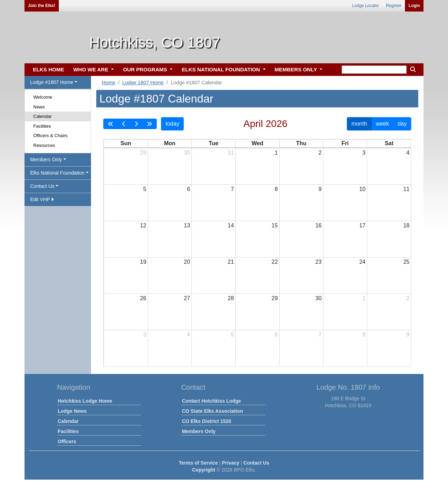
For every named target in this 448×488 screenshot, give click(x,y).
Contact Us (256, 463)
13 (187, 225)
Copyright (203, 470)
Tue (214, 143)
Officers (67, 441)
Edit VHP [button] (42, 199)
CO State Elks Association (213, 411)
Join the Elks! (42, 6)
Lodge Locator (366, 6)
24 (362, 262)
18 (406, 225)
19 (143, 262)
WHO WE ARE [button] (91, 69)
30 (187, 153)
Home (108, 83)
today (172, 124)
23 (318, 262)
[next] (136, 124)
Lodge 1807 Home (143, 83)
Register (394, 6)
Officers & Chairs (50, 136)
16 (318, 225)
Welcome (43, 97)
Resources (44, 145)
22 (275, 262)
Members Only (199, 431)
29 (143, 153)
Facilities (42, 126)
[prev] (124, 124)
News (39, 107)
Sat (389, 143)
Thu (301, 143)
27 (187, 298)
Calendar (43, 116)
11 (406, 189)
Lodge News (72, 411)
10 (362, 189)
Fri (345, 143)
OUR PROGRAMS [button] (146, 69)
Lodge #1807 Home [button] (52, 82)
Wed (257, 143)
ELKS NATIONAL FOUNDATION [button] (222, 69)
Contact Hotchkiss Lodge (212, 401)
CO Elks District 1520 (207, 421)
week (382, 124)
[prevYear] (111, 124)
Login (414, 6)
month (359, 124)
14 (231, 225)
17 (362, 225)
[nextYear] (149, 124)
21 (231, 262)
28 (231, 298)
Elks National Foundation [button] (57, 173)
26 (143, 298)
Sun (126, 143)
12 (143, 225)
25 (406, 262)
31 (231, 153)
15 (275, 225)
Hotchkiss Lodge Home (85, 401)
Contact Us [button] (42, 186)
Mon (170, 143)
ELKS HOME (48, 69)
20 (187, 262)
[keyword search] (374, 70)
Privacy (231, 463)
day (402, 124)
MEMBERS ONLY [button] (297, 69)
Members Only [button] (46, 160)
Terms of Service (198, 463)
